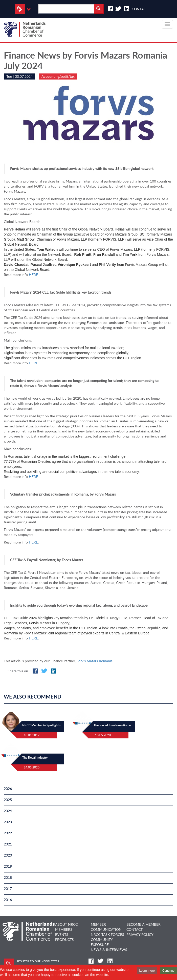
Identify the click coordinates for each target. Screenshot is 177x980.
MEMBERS (64, 929)
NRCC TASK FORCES (107, 934)
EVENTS (62, 934)
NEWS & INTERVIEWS (109, 950)
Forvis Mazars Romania (95, 661)
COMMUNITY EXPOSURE (102, 942)
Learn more (147, 971)
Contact (140, 9)
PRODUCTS (64, 939)
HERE (33, 275)
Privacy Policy (140, 934)
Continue (168, 971)
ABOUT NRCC (66, 924)
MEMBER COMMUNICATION (106, 927)
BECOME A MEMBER (143, 924)
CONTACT (135, 929)
